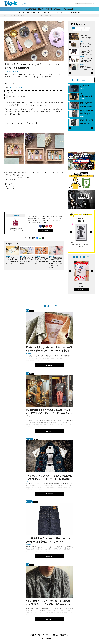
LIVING (40, 12)
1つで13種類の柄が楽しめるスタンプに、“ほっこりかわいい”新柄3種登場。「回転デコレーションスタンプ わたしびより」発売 (56, 263)
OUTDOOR (59, 12)
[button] (70, 73)
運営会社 (55, 635)
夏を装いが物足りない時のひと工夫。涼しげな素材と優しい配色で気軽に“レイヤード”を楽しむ (49, 349)
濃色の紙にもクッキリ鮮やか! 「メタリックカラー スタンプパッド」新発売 (27, 261)
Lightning (78, 28)
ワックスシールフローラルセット (15, 96)
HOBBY (33, 12)
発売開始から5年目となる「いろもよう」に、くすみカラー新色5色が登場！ (41, 261)
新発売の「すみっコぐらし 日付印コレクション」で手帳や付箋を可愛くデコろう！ (12, 261)
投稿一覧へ (45, 230)
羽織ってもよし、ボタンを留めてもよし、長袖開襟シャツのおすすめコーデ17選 (86, 68)
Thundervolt (85, 30)
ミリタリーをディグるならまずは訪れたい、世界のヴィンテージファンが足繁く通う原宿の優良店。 (86, 37)
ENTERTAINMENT (75, 12)
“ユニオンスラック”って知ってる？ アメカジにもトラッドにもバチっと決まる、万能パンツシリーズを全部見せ (86, 60)
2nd (83, 28)
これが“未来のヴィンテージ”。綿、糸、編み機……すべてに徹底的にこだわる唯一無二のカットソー (49, 603)
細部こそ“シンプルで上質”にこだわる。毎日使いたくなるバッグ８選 (86, 45)
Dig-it (11, 15)
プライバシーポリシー (44, 635)
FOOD (66, 12)
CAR (27, 12)
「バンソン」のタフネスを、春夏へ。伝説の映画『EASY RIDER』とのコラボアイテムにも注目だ (49, 477)
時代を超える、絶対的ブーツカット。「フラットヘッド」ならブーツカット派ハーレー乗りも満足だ (86, 53)
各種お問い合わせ (65, 635)
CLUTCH (87, 28)
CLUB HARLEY (77, 30)
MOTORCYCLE (49, 12)
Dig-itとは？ (32, 635)
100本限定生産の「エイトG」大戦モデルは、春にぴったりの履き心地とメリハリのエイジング (49, 540)
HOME (6, 15)
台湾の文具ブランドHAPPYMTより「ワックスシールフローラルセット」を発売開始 (33, 15)
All (73, 28)
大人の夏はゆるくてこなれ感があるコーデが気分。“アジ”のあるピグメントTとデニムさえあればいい (49, 413)
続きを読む (49, 365)
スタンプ (12, 84)
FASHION (21, 12)
